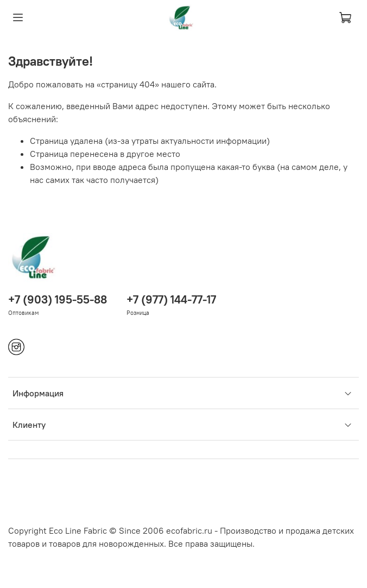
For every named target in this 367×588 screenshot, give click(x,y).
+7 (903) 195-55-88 (58, 299)
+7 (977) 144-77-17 (171, 299)
